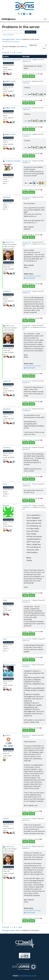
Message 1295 (27, 409)
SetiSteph (7, 197)
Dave (5, 600)
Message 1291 (27, 325)
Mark (5, 484)
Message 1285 (27, 197)
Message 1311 (26, 665)
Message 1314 (27, 735)
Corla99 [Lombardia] (13, 161)
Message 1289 (27, 291)
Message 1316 (26, 846)
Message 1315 (26, 818)
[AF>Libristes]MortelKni (12, 60)
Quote (32, 76)
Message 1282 (27, 108)
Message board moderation (11, 42)
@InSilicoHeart (30, 278)
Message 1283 (27, 134)
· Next (20, 53)
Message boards (8, 39)
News (18, 39)
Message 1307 (27, 600)
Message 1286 (27, 242)
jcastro (8, 735)
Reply (25, 76)
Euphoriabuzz (10, 665)
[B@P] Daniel (10, 81)
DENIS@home (9, 19)
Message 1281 (27, 81)
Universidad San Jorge (32, 276)
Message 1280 (27, 60)
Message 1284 (27, 161)
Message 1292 (27, 381)
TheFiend (7, 448)
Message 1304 (27, 484)
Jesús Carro (10, 242)
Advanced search (8, 35)
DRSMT (6, 819)
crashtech (7, 291)
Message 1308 (27, 639)
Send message (8, 63)
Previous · (6, 53)
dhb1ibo (6, 506)
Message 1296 (27, 447)
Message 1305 (27, 506)
